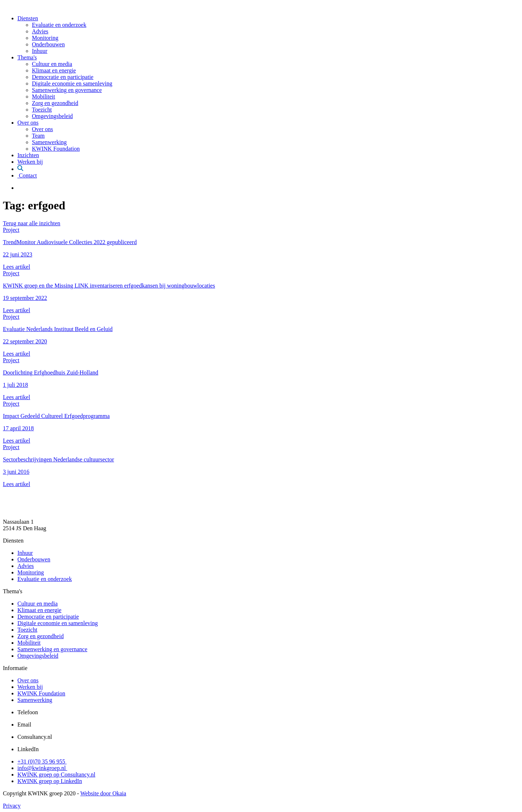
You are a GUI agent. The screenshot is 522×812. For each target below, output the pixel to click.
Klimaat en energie (54, 70)
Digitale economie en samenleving (72, 83)
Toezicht (42, 110)
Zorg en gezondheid (55, 103)
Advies (40, 31)
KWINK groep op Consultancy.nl (56, 775)
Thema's (27, 57)
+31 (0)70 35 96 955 (42, 761)
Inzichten (28, 155)
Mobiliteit (43, 97)
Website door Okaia (103, 793)
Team (38, 136)
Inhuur (40, 51)
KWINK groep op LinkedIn (50, 781)
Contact (27, 175)
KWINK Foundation (56, 149)
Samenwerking (49, 142)
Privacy (12, 806)
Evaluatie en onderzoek (59, 25)
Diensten (28, 18)
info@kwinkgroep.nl (42, 768)
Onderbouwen (48, 44)
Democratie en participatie (63, 77)
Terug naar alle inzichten (32, 223)
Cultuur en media (52, 64)
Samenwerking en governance (67, 90)
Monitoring (45, 38)
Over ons (28, 123)
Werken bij (30, 162)
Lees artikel (16, 267)
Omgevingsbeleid (52, 116)
